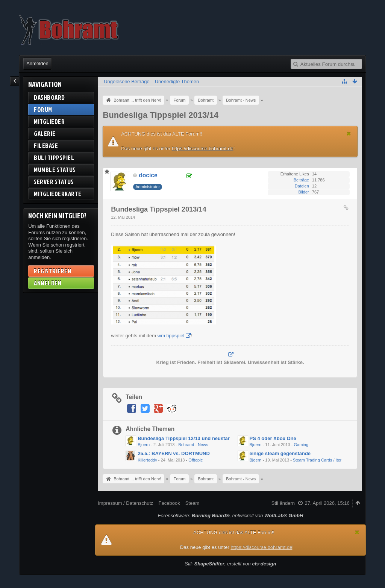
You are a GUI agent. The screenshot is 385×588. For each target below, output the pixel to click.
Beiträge (301, 180)
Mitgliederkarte (58, 194)
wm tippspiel (171, 336)
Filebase (46, 145)
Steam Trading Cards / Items (319, 460)
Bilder (304, 192)
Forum (43, 109)
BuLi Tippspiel (54, 158)
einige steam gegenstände (280, 453)
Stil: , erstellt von (230, 564)
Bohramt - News (193, 445)
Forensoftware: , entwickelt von (231, 516)
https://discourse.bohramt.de (203, 149)
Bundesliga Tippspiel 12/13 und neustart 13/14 (191, 438)
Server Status (54, 182)
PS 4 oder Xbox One (273, 438)
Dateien (302, 186)
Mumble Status (55, 170)
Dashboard (49, 97)
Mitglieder (49, 121)
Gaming (301, 445)
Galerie (45, 133)
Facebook (169, 503)
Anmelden (37, 63)
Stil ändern (283, 503)
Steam (192, 503)
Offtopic (196, 460)
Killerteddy (147, 460)
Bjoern (144, 445)
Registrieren (52, 271)
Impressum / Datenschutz (125, 503)
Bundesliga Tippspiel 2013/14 (161, 115)
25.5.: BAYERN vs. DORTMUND (174, 453)
